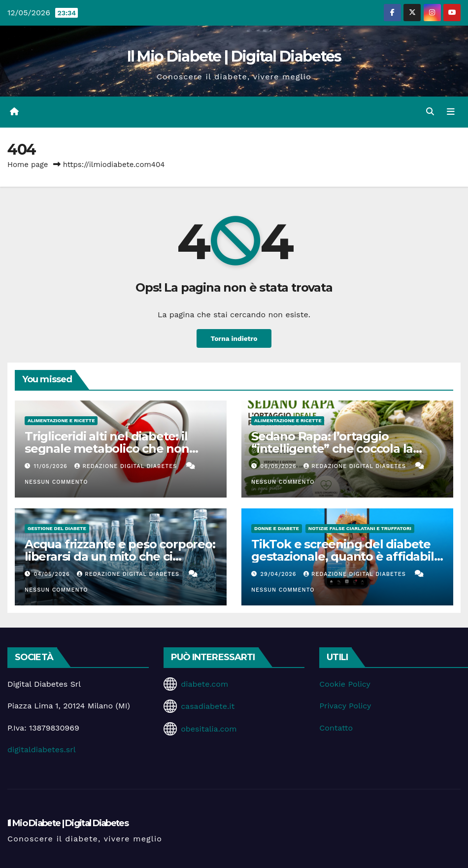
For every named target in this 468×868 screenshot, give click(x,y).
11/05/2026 (52, 466)
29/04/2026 (280, 574)
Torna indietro (234, 338)
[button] (430, 112)
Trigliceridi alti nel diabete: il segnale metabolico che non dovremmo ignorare (107, 449)
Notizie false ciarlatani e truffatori (360, 528)
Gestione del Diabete (57, 528)
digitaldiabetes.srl (42, 750)
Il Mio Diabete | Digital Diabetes (234, 56)
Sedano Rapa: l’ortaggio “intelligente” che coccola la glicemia (332, 449)
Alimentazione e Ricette (61, 420)
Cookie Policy (345, 684)
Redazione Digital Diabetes (127, 466)
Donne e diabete (277, 528)
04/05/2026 (53, 574)
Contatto (336, 728)
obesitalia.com (209, 729)
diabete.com (204, 684)
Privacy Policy (345, 706)
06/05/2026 (280, 466)
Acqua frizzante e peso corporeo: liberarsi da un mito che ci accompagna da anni (120, 556)
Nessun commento (56, 482)
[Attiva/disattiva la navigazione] (451, 112)
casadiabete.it (208, 706)
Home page (28, 165)
